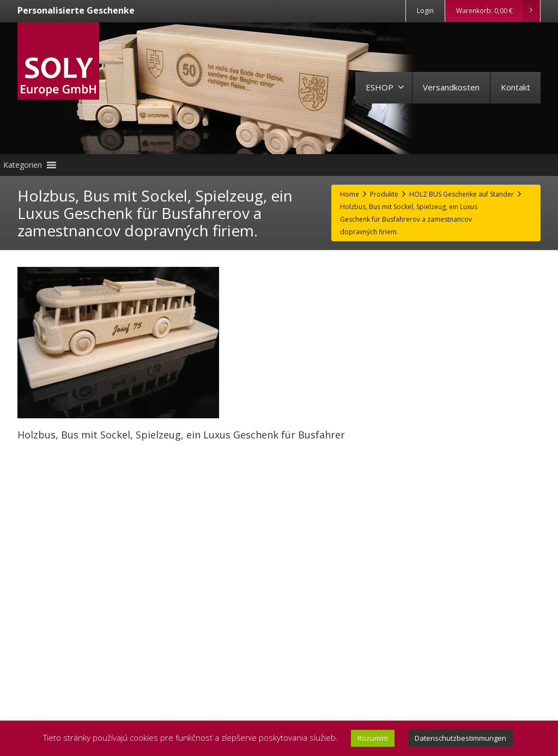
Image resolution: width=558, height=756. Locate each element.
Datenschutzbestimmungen (460, 738)
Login (425, 11)
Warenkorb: (498, 11)
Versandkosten (451, 87)
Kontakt (515, 87)
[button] (23, 165)
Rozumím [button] (373, 738)
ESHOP (385, 87)
